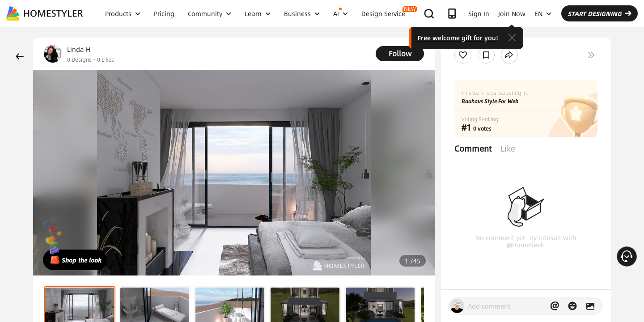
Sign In (479, 13)
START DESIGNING (600, 13)
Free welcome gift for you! (458, 38)
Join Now (512, 13)
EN (543, 13)
